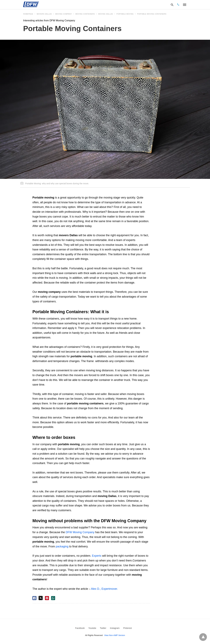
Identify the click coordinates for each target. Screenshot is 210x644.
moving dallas (106, 14)
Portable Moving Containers (152, 14)
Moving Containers (85, 14)
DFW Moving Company (80, 532)
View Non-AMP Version (115, 635)
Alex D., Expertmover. (104, 589)
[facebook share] (34, 598)
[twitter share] (41, 598)
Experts (97, 556)
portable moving (125, 14)
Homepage (28, 14)
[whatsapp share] (53, 598)
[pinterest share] (47, 598)
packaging (62, 546)
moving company (64, 14)
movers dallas (44, 14)
